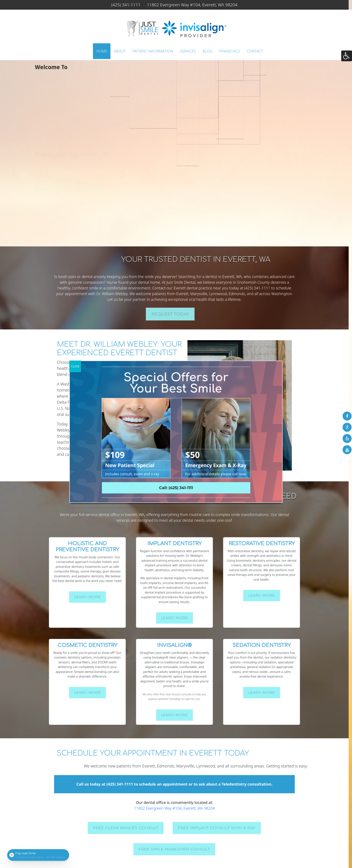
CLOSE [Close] (75, 366)
